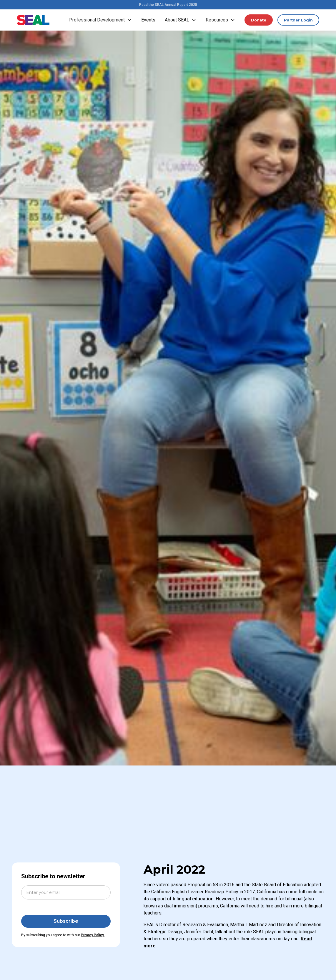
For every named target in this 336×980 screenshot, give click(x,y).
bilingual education (193, 899)
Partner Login (298, 20)
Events (148, 20)
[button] (100, 20)
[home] (33, 20)
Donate (259, 20)
